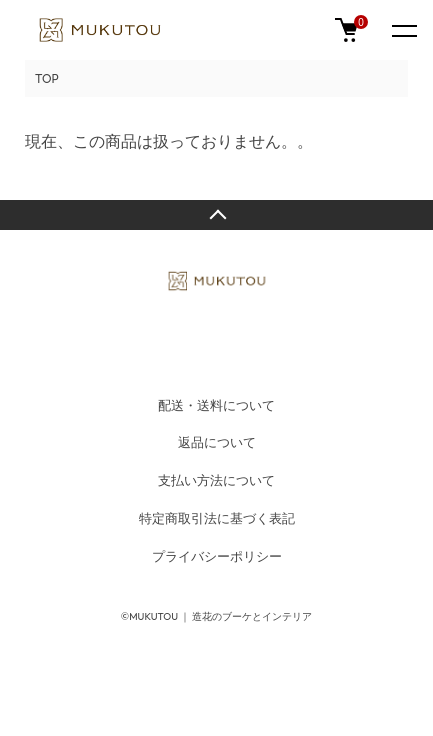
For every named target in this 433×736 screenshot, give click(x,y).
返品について (217, 442)
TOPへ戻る (216, 215)
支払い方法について (216, 480)
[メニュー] (403, 30)
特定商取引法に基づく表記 (217, 518)
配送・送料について (216, 405)
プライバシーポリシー (217, 556)
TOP (47, 78)
